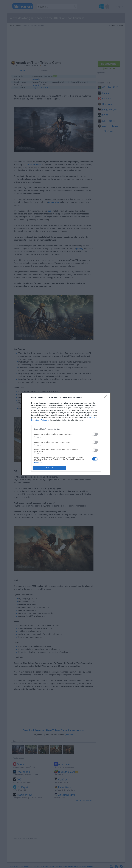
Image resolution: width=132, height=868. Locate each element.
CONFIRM (49, 468)
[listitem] (66, 429)
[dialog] (66, 434)
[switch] (95, 434)
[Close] (106, 398)
